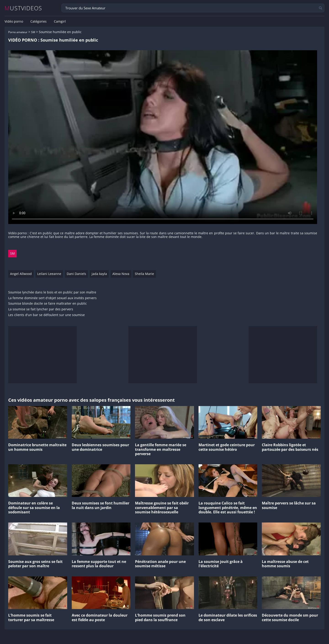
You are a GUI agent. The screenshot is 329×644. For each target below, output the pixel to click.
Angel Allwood (21, 274)
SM (33, 32)
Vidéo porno (14, 21)
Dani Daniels (76, 274)
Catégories (38, 21)
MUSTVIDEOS (23, 8)
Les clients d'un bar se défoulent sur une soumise (46, 315)
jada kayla (99, 274)
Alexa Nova (121, 274)
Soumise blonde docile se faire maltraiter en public (48, 304)
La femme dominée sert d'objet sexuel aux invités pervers (52, 298)
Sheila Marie (144, 274)
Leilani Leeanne (49, 274)
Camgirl (60, 21)
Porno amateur (18, 32)
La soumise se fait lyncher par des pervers (41, 309)
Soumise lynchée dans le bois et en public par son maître (52, 292)
